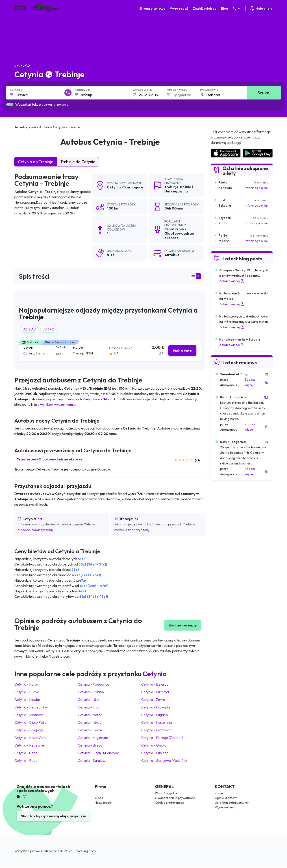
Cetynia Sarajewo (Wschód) (164, 760)
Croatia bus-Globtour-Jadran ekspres (50, 459)
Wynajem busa (225, 807)
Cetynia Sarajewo (93, 760)
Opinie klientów (226, 798)
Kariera (220, 793)
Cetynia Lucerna (155, 692)
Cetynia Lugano (155, 715)
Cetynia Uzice (26, 753)
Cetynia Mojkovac (93, 738)
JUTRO (49, 329)
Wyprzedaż (179, 8)
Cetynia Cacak (90, 730)
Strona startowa (152, 8)
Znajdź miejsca (205, 8)
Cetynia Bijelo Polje (30, 722)
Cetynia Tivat (89, 707)
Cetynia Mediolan (29, 715)
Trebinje (171, 187)
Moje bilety (261, 8)
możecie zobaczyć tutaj (35, 530)
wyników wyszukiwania (58, 404)
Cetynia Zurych (154, 700)
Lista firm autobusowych (232, 803)
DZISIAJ (29, 329)
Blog (225, 8)
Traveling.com (85, 851)
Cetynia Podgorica (93, 684)
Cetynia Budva (27, 692)
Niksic (107, 399)
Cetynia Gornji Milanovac (98, 753)
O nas (99, 798)
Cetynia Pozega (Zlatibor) (162, 738)
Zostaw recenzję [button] (183, 625)
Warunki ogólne (166, 793)
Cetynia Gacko (154, 745)
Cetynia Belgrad (155, 684)
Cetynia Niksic (90, 722)
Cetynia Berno (90, 715)
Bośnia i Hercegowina (179, 189)
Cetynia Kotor (26, 684)
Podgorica (91, 399)
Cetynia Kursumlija (157, 722)
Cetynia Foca (26, 760)
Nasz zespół (104, 803)
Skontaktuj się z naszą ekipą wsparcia (53, 816)
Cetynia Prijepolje (29, 730)
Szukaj (264, 93)
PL (237, 8)
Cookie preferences (169, 803)
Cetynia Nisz (88, 700)
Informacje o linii (257, 188)
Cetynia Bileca (90, 745)
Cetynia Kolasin (91, 692)
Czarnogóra (133, 187)
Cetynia (114, 187)
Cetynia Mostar (27, 700)
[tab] (110, 351)
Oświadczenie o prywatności (175, 798)
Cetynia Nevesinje (29, 745)
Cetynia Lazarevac (157, 730)
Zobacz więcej (232, 281)
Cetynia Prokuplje (156, 707)
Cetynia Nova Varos (31, 738)
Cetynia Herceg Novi (31, 707)
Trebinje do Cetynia (78, 162)
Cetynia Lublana (155, 753)
